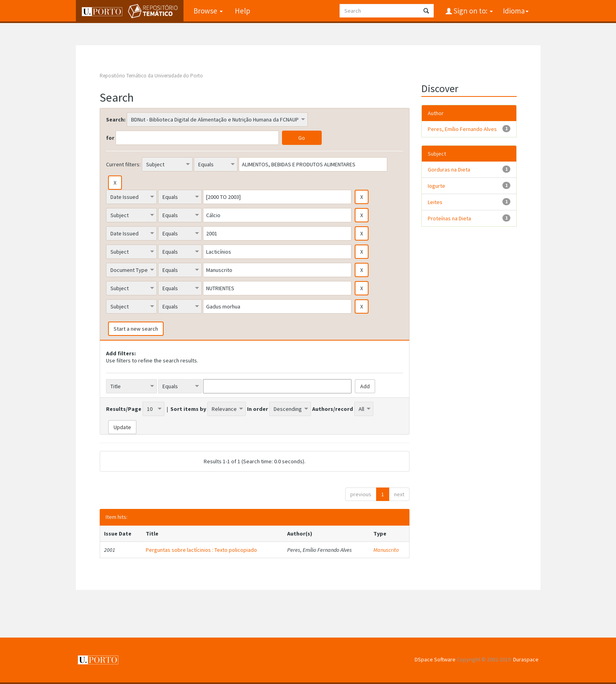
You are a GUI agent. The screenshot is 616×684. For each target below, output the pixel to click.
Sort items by (188, 409)
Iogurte (436, 186)
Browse (208, 11)
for (110, 138)
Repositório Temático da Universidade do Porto (151, 76)
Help (242, 11)
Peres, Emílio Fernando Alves (462, 129)
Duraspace (526, 659)
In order (258, 409)
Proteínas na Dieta (449, 218)
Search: (116, 119)
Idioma (516, 11)
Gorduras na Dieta (449, 170)
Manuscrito (386, 550)
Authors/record (333, 409)
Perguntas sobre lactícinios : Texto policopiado (201, 550)
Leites (435, 202)
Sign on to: (472, 11)
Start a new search (136, 329)
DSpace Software (435, 659)
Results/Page (124, 409)
